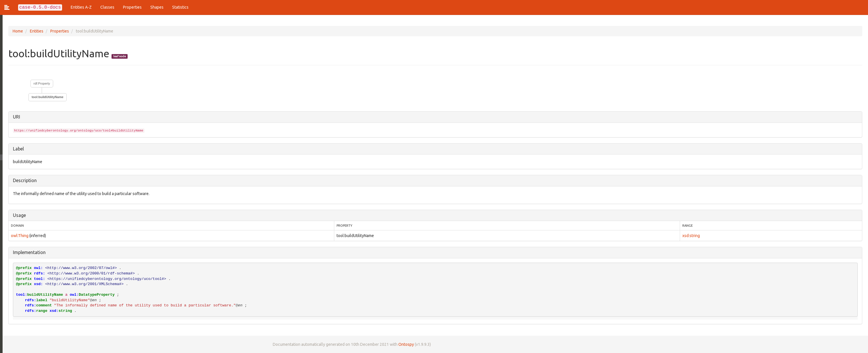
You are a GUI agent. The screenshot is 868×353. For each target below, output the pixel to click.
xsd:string (691, 236)
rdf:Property (39, 83)
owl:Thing (17, 236)
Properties (132, 7)
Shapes (157, 7)
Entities (34, 31)
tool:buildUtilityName (45, 97)
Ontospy (404, 344)
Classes (107, 7)
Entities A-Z (81, 7)
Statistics (180, 7)
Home (15, 31)
